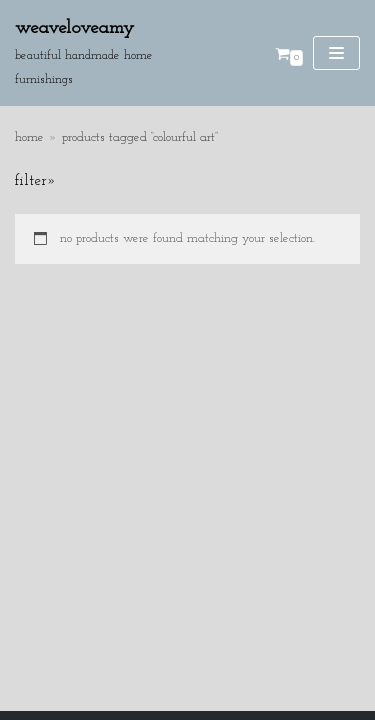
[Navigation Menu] (336, 53)
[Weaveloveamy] (109, 53)
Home (29, 137)
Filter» (35, 181)
